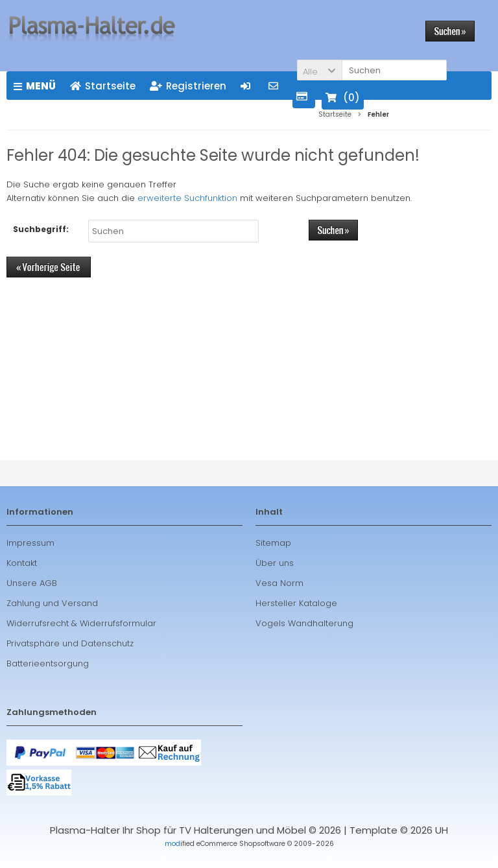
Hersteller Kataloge (296, 603)
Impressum (30, 543)
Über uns (275, 563)
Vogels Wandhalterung (304, 623)
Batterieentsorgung (48, 663)
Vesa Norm (279, 583)
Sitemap (273, 543)
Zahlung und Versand (52, 603)
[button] (319, 70)
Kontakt (22, 563)
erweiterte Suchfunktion (187, 198)
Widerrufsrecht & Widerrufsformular (81, 623)
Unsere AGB (32, 583)
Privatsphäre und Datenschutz (70, 643)
